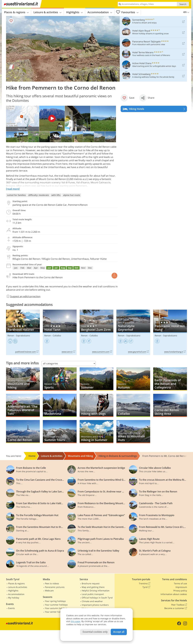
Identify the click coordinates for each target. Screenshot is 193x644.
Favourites (127, 12)
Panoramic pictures (55, 587)
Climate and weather (92, 601)
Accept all (119, 632)
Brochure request (91, 583)
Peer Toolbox (179, 605)
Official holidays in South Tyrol (97, 598)
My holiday (14, 598)
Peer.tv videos (52, 583)
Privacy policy (180, 591)
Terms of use (180, 583)
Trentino (145, 584)
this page (76, 621)
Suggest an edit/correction (23, 296)
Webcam (49, 591)
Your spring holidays (55, 601)
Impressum (181, 587)
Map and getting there (93, 587)
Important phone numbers (95, 605)
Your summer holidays (56, 605)
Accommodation (100, 12)
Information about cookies (174, 594)
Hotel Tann (60, 332)
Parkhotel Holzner (23, 332)
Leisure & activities (47, 12)
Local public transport (93, 594)
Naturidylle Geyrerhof (133, 332)
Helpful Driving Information (96, 591)
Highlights (74, 12)
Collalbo (57, 335)
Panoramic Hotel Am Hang (170, 332)
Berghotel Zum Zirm (96, 332)
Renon (11, 335)
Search (183, 4)
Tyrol (146, 587)
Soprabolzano (23, 335)
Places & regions (16, 12)
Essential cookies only (95, 632)
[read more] (13, 189)
